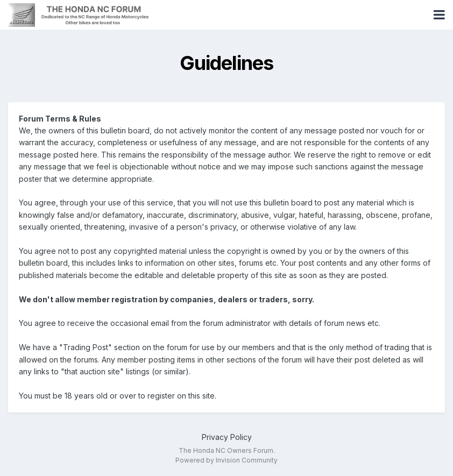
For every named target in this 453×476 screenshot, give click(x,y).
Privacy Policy (227, 437)
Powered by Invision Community (226, 460)
